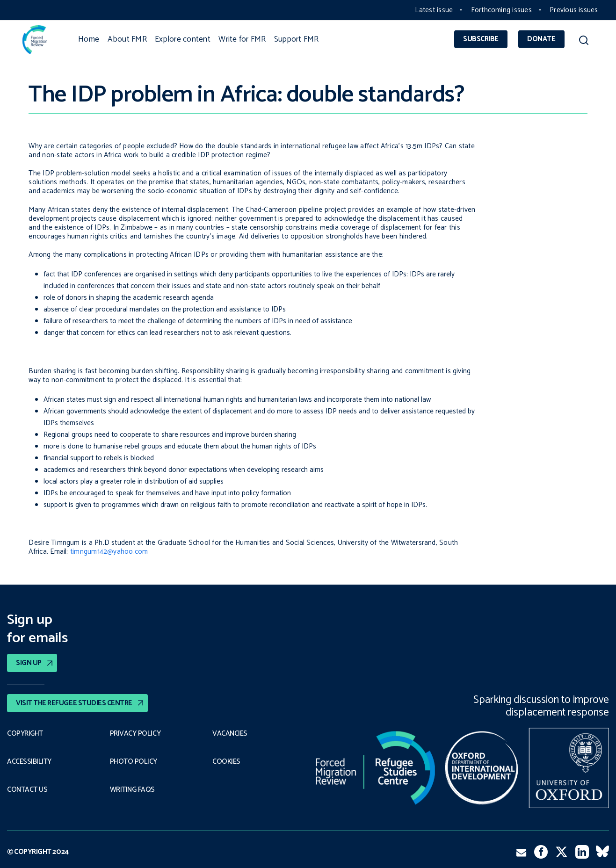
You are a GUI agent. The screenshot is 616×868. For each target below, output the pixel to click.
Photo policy (134, 762)
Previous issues (574, 10)
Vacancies (230, 734)
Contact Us (27, 790)
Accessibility (29, 762)
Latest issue (434, 10)
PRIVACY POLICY (135, 734)
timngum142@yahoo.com (109, 552)
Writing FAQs (132, 790)
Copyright (25, 734)
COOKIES (226, 762)
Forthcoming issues (501, 10)
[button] (584, 42)
